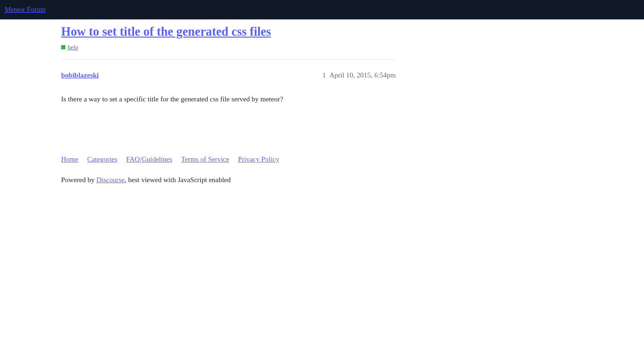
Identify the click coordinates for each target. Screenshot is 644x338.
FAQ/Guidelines (149, 159)
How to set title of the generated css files (166, 32)
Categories (102, 159)
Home (70, 159)
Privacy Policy (259, 159)
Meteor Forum (25, 9)
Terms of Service (205, 159)
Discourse (110, 180)
